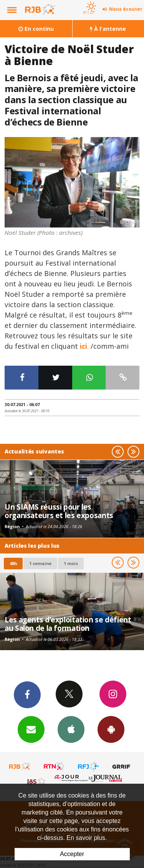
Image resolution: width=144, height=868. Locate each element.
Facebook (27, 694)
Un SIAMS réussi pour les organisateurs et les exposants (59, 511)
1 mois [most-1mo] (71, 563)
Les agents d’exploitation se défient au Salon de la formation (68, 624)
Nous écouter (126, 9)
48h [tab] (13, 563)
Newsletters (31, 729)
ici (84, 346)
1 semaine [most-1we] (40, 563)
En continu (36, 29)
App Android (111, 729)
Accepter (72, 854)
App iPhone (71, 729)
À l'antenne (108, 29)
